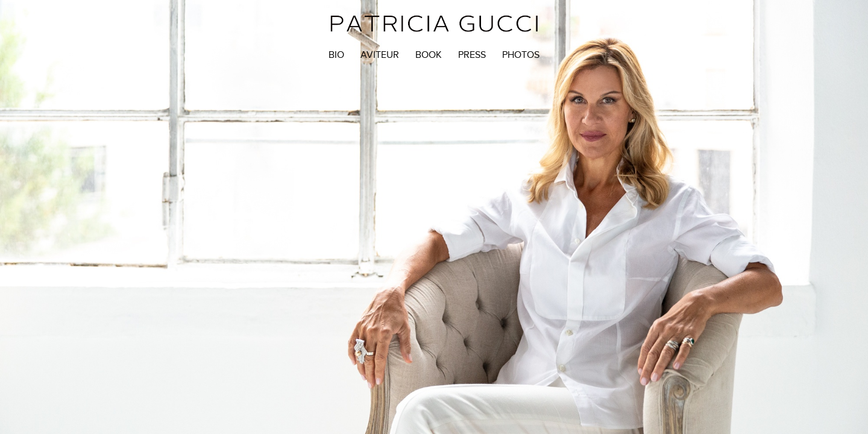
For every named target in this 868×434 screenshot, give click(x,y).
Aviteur (380, 55)
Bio (336, 55)
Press (472, 55)
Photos (521, 55)
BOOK (429, 55)
